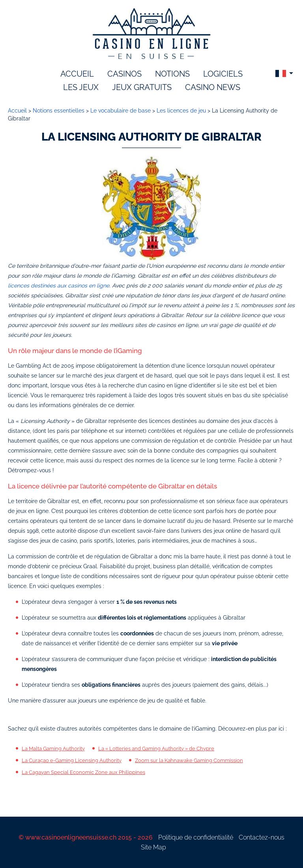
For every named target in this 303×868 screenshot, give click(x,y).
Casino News (213, 87)
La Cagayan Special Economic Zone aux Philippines (83, 772)
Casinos (124, 74)
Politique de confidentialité (196, 837)
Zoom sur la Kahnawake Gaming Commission (189, 760)
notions (172, 74)
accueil (77, 74)
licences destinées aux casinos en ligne (59, 286)
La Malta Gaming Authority (53, 749)
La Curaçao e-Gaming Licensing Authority (72, 760)
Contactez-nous (262, 837)
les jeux (81, 87)
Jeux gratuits (142, 87)
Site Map (153, 847)
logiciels (223, 74)
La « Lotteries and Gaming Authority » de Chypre (156, 749)
